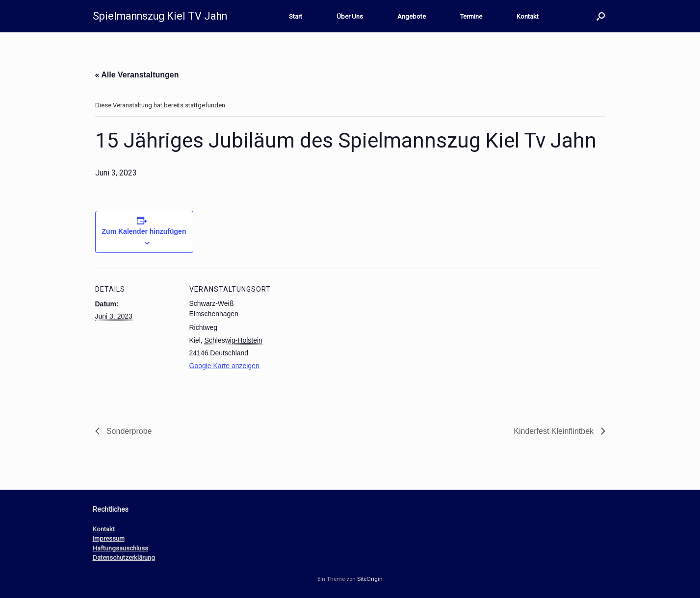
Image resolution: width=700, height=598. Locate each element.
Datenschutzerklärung (124, 558)
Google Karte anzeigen (224, 366)
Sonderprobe (128, 431)
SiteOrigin (370, 579)
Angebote (412, 16)
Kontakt (528, 16)
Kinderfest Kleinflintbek (555, 431)
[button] (601, 16)
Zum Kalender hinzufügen (144, 231)
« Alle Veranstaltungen (137, 75)
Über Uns (350, 16)
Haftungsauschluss (120, 548)
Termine (471, 16)
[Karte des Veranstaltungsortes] (335, 336)
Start (296, 16)
